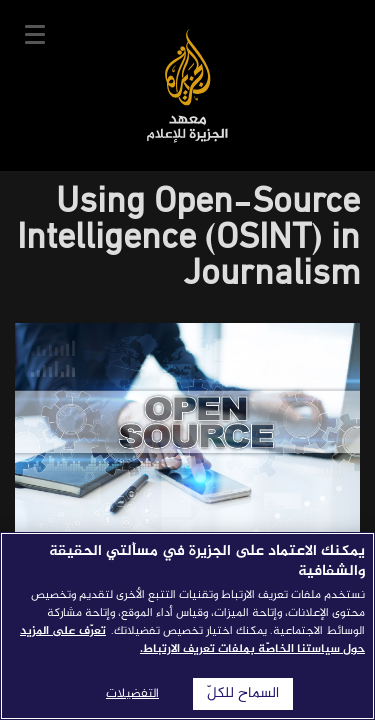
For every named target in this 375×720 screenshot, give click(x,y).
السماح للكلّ (243, 694)
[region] (187, 626)
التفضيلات (132, 694)
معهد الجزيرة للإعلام (187, 85)
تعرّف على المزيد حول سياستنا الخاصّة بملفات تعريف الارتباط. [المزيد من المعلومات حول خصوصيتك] (192, 640)
